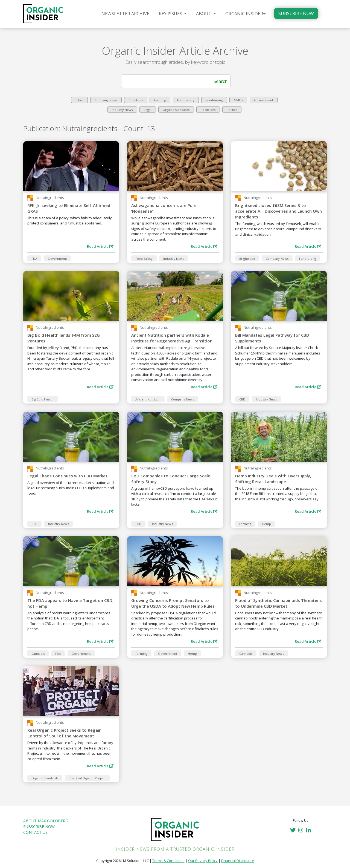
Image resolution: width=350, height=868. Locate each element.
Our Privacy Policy (203, 861)
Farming (160, 100)
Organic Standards (176, 110)
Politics (232, 110)
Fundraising (214, 100)
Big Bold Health (43, 399)
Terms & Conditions (168, 861)
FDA (34, 259)
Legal (148, 110)
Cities (79, 100)
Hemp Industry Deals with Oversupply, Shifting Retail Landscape (273, 479)
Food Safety (186, 100)
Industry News (122, 110)
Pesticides (208, 110)
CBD (242, 399)
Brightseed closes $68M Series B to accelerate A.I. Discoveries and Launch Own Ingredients (278, 211)
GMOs (238, 100)
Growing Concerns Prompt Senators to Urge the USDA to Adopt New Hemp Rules (173, 603)
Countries (136, 100)
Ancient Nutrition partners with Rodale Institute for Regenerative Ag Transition (172, 338)
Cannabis (38, 654)
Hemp (266, 524)
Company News (106, 100)
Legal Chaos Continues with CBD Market (67, 476)
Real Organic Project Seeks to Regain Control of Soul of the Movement (64, 733)
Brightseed (247, 259)
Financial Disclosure (238, 861)
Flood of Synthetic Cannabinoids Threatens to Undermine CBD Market (278, 603)
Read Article (100, 246)
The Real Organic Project (87, 778)
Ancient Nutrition (148, 399)
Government (264, 100)
